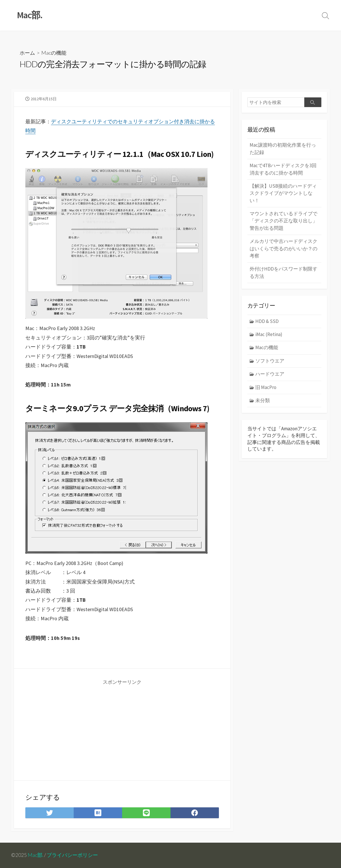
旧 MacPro (266, 387)
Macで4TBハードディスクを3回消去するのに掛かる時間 (283, 169)
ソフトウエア (270, 361)
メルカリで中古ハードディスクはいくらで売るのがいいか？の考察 (284, 248)
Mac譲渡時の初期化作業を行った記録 (283, 149)
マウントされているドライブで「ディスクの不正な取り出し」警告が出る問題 (284, 221)
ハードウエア (270, 374)
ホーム (27, 53)
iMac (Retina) (269, 334)
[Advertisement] (74, 728)
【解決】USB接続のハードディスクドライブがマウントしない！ (283, 193)
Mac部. (35, 855)
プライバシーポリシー (72, 855)
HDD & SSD (267, 321)
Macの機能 (54, 53)
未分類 (263, 400)
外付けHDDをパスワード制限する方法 (284, 272)
